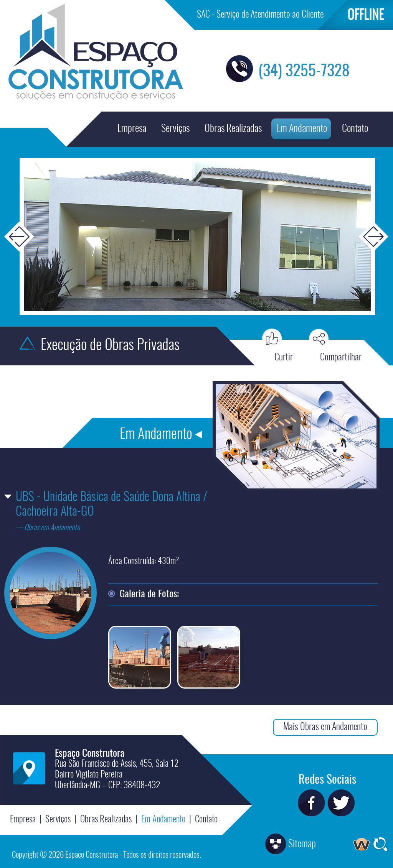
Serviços (175, 129)
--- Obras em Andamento (48, 528)
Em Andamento (302, 129)
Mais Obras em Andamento (325, 727)
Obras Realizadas (233, 129)
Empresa (132, 129)
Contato (355, 129)
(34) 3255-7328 (304, 72)
